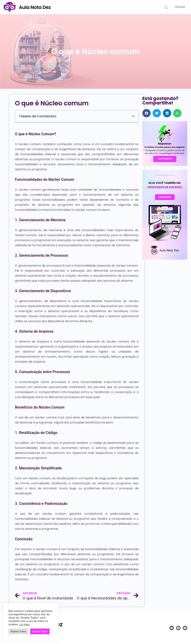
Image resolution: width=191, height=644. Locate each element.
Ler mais (24, 624)
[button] (133, 116)
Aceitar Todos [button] (40, 631)
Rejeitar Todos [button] (18, 631)
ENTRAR (180, 7)
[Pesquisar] (166, 7)
